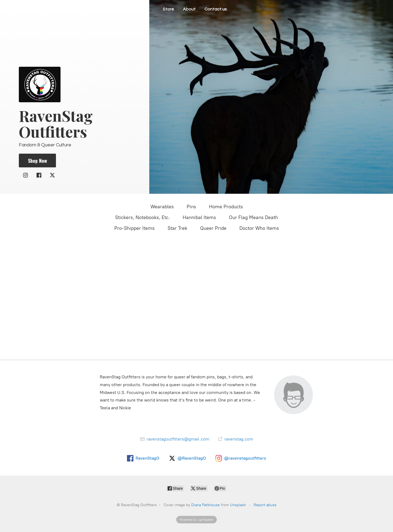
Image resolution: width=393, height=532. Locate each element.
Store (168, 9)
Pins (191, 207)
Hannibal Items (199, 217)
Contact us (216, 9)
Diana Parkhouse (206, 505)
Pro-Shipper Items (134, 228)
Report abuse (265, 505)
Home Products (226, 207)
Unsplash (238, 505)
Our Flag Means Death (253, 217)
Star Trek (177, 228)
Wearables (162, 207)
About (189, 9)
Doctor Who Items (259, 228)
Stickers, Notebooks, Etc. (142, 217)
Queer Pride (213, 228)
